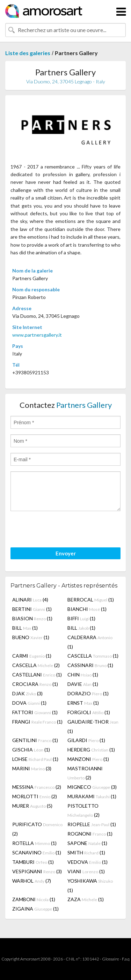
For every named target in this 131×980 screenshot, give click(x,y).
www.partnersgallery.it (37, 335)
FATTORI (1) (35, 712)
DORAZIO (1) (88, 693)
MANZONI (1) (88, 759)
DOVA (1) (29, 703)
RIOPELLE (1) (92, 824)
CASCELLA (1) (93, 656)
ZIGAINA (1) (35, 909)
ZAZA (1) (86, 899)
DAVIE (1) (83, 684)
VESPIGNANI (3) (37, 871)
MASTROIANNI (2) (85, 773)
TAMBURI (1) (33, 862)
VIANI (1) (86, 871)
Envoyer (66, 553)
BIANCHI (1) (87, 609)
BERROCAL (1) (91, 600)
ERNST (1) (83, 703)
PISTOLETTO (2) (83, 810)
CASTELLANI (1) (37, 675)
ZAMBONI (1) (34, 899)
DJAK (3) (27, 693)
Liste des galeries (28, 53)
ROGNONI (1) (90, 834)
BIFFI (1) (81, 618)
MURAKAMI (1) (92, 796)
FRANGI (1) (37, 722)
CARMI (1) (32, 656)
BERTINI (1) (32, 609)
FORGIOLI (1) (89, 712)
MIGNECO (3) (92, 787)
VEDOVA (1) (88, 862)
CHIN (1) (83, 675)
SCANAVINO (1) (37, 852)
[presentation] (64, 530)
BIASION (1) (32, 618)
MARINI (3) (32, 768)
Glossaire (111, 959)
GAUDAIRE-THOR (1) (93, 726)
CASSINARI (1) (90, 665)
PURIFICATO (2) (37, 829)
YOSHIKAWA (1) (90, 885)
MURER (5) (32, 806)
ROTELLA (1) (34, 843)
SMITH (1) (86, 852)
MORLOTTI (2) (35, 796)
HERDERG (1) (91, 750)
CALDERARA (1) (90, 642)
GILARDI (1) (86, 740)
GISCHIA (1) (31, 750)
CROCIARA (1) (35, 684)
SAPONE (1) (87, 843)
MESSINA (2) (37, 787)
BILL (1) (25, 628)
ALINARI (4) (30, 600)
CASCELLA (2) (36, 665)
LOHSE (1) (35, 759)
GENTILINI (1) (35, 740)
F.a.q (126, 959)
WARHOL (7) (32, 881)
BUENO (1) (31, 637)
